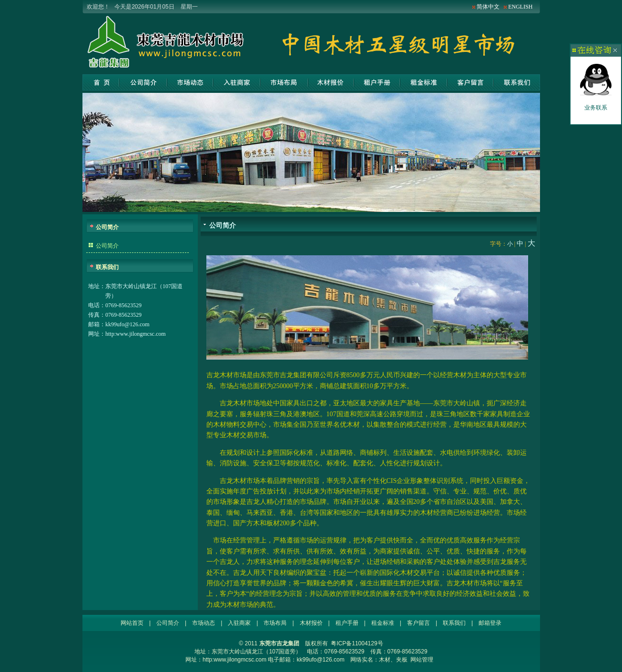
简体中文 (488, 7)
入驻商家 (237, 82)
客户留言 (470, 82)
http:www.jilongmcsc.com (136, 334)
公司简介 (143, 82)
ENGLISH (520, 7)
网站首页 (101, 82)
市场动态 (190, 82)
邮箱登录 (490, 623)
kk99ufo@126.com (127, 324)
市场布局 (284, 82)
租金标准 (423, 82)
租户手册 (377, 82)
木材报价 (331, 82)
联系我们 (517, 82)
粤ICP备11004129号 (357, 643)
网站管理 (422, 660)
